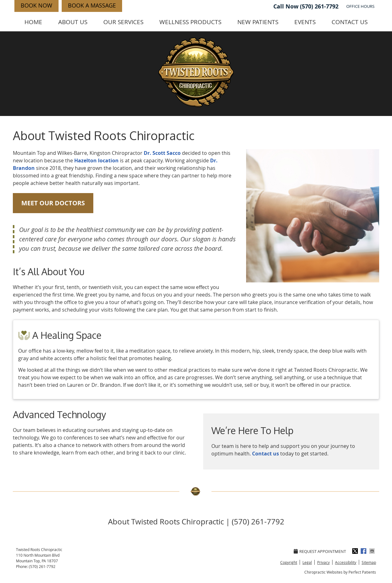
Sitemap (369, 562)
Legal (307, 562)
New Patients (258, 22)
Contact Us (350, 22)
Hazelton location (96, 160)
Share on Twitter (356, 551)
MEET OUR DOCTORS (53, 203)
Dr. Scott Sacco (162, 153)
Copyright (289, 562)
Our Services (123, 22)
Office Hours (360, 6)
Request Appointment (320, 551)
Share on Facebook (364, 551)
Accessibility (346, 562)
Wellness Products (190, 22)
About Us (73, 22)
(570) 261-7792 (319, 6)
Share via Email (373, 551)
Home (33, 22)
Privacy (323, 562)
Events (305, 22)
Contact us (266, 454)
